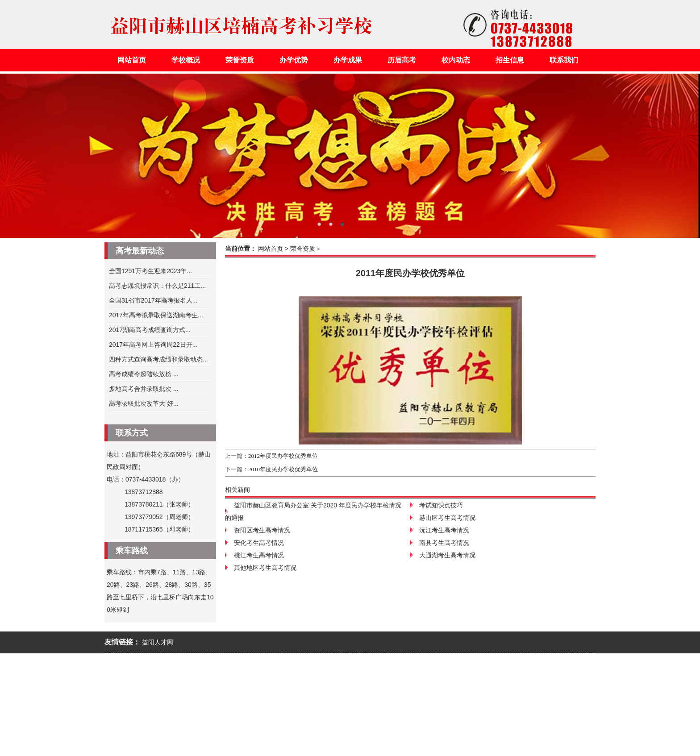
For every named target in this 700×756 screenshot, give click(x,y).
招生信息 (510, 60)
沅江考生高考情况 (444, 530)
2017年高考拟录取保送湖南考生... (156, 315)
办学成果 (348, 60)
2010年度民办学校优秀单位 (283, 469)
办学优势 (294, 60)
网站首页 (132, 60)
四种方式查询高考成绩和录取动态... (158, 359)
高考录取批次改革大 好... (144, 403)
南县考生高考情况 (444, 543)
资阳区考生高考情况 (262, 530)
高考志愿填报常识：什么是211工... (157, 286)
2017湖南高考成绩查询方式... (150, 330)
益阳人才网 (158, 642)
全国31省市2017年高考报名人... (153, 300)
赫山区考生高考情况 (447, 518)
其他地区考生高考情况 (265, 568)
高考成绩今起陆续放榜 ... (144, 374)
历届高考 (402, 60)
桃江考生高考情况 (259, 555)
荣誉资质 (240, 60)
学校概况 (186, 60)
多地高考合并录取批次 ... (144, 389)
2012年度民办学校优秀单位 (283, 456)
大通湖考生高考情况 (447, 555)
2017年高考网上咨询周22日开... (153, 345)
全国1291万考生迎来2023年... (150, 271)
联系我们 (564, 60)
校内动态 (456, 60)
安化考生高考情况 (259, 543)
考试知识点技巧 (441, 505)
